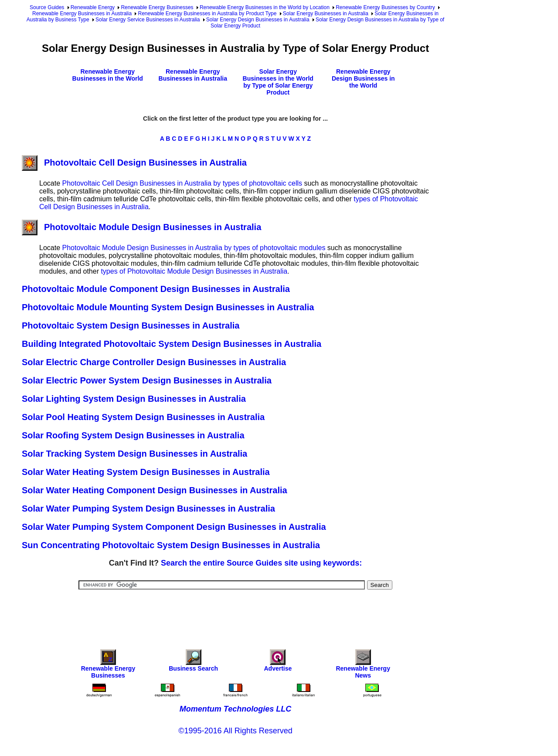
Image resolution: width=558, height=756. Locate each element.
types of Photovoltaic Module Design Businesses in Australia (194, 271)
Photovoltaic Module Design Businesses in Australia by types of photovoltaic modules (194, 248)
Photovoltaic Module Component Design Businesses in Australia (156, 289)
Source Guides (47, 7)
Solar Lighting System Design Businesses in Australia (134, 399)
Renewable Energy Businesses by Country (385, 7)
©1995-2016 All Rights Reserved (235, 731)
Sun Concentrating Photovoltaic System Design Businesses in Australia (171, 545)
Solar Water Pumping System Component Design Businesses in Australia (174, 527)
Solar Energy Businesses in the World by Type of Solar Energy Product (278, 82)
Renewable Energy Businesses (157, 7)
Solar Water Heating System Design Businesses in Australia (146, 472)
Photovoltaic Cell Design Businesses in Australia (134, 163)
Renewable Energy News (363, 666)
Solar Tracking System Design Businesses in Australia (134, 454)
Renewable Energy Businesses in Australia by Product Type (207, 14)
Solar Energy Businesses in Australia (326, 14)
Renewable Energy (93, 7)
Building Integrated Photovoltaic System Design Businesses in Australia (172, 344)
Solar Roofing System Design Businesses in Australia (133, 435)
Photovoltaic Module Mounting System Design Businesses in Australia (168, 307)
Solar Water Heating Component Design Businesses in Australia (155, 490)
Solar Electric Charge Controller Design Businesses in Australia (154, 362)
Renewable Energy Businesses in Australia (82, 14)
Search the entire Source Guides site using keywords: (261, 563)
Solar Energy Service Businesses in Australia (148, 20)
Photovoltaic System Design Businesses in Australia (131, 325)
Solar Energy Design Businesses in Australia (258, 20)
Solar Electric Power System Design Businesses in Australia (147, 380)
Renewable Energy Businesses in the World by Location (265, 7)
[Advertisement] (235, 614)
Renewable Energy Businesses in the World (108, 75)
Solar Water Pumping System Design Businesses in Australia (148, 509)
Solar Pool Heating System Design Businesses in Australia (143, 417)
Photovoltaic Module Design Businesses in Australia (141, 227)
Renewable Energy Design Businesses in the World (363, 78)
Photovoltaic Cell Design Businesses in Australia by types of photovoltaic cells (182, 183)
